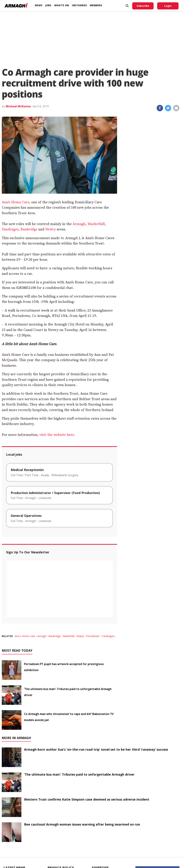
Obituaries (79, 5)
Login (168, 6)
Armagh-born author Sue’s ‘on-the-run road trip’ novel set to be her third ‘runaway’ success (96, 749)
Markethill (96, 224)
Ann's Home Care (25, 636)
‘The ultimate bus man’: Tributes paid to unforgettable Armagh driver (79, 774)
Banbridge (29, 229)
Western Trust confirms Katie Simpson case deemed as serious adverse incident (87, 799)
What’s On (62, 5)
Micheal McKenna (18, 106)
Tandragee (10, 229)
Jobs (48, 5)
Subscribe (143, 6)
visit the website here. (57, 435)
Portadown (93, 636)
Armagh (79, 224)
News (39, 5)
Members (96, 5)
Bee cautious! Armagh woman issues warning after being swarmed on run (82, 824)
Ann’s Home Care (16, 202)
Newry (51, 229)
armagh (42, 636)
